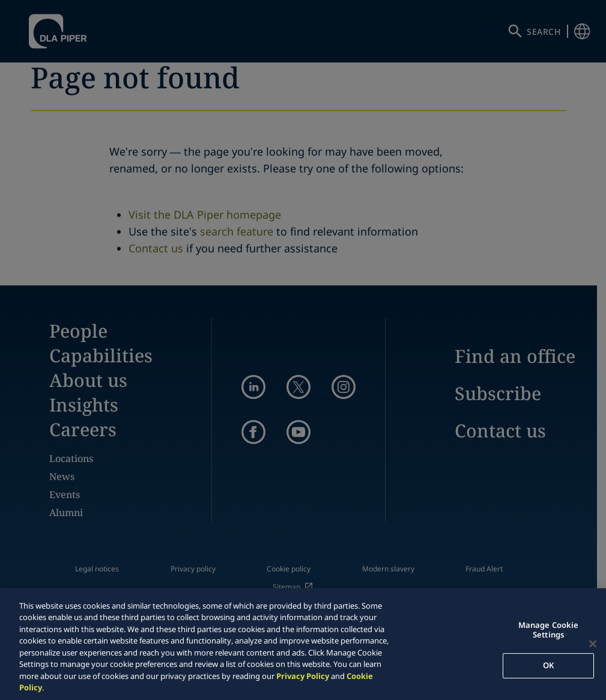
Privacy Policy (303, 676)
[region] (303, 644)
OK (548, 665)
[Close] (593, 644)
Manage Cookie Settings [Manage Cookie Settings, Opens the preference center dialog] (549, 630)
